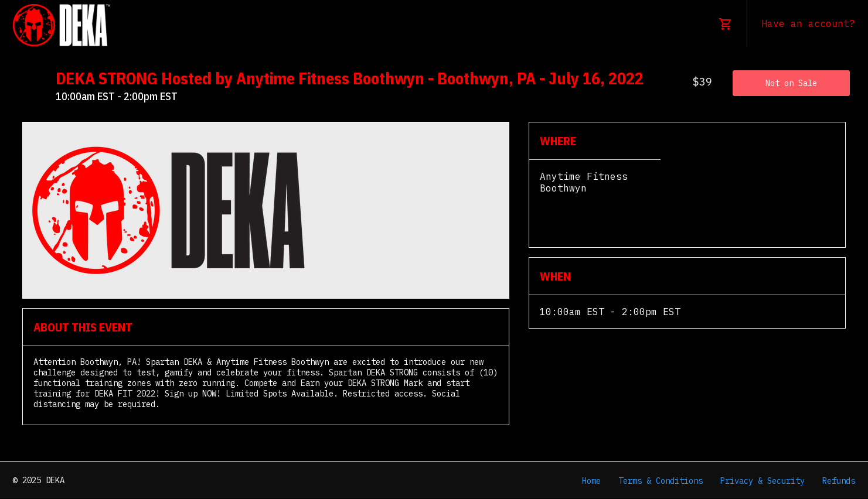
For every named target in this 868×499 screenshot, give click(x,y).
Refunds (839, 481)
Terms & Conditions (661, 481)
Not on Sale (791, 83)
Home (591, 481)
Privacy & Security (763, 481)
